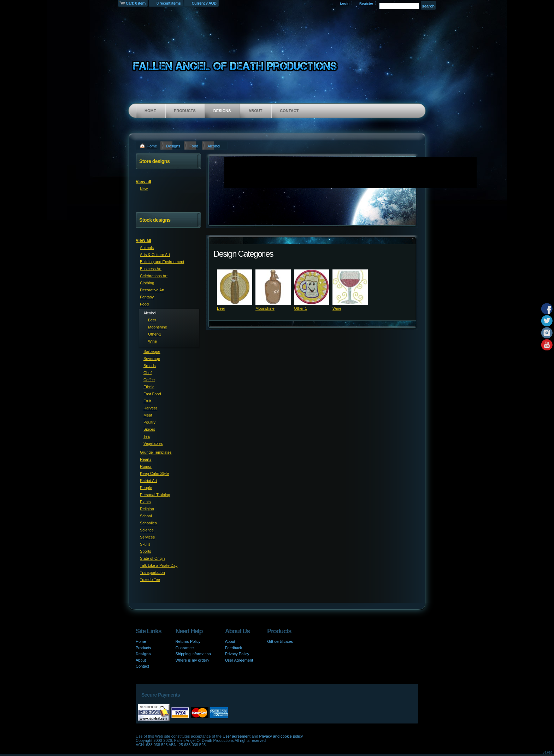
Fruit (147, 401)
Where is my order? (192, 660)
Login (345, 3)
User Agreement (239, 660)
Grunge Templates (156, 452)
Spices (149, 429)
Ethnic (149, 387)
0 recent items (169, 3)
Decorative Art (152, 290)
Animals (147, 248)
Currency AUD (204, 3)
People (146, 488)
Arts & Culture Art (155, 255)
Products (185, 111)
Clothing (147, 283)
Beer (221, 308)
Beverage (152, 359)
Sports (146, 551)
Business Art (151, 269)
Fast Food (152, 394)
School (146, 516)
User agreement (237, 736)
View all (143, 182)
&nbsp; (235, 287)
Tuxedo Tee (150, 580)
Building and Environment (162, 262)
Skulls (145, 544)
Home (150, 111)
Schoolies (148, 523)
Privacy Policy (237, 654)
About (255, 111)
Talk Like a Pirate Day (159, 565)
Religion (147, 509)
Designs (222, 111)
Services (147, 537)
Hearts (146, 459)
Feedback (234, 648)
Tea (147, 436)
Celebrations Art (154, 276)
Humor (146, 466)
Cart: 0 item (136, 3)
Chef (148, 373)
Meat (148, 415)
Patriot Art (148, 481)
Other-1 (300, 308)
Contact (289, 111)
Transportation (152, 572)
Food (194, 146)
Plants (145, 502)
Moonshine (265, 308)
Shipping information (193, 654)
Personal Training (155, 495)
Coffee (149, 380)
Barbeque (152, 351)
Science (147, 530)
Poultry (149, 422)
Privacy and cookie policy (281, 736)
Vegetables (153, 443)
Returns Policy (188, 641)
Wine (337, 308)
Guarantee (184, 648)
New (144, 189)
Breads (150, 366)
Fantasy (147, 297)
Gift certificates (280, 641)
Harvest (150, 408)
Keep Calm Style (154, 473)
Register (366, 3)
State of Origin (152, 558)
